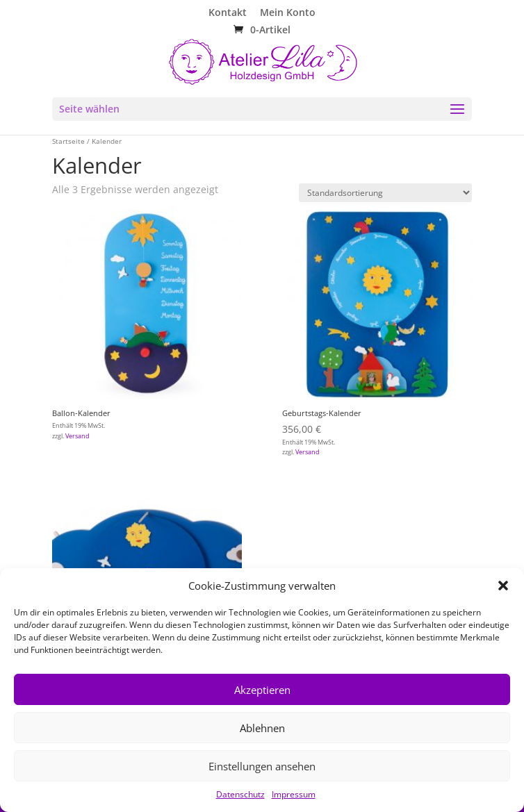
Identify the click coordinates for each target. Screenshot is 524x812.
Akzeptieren (262, 690)
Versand (77, 436)
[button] (503, 586)
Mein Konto (288, 13)
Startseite (68, 141)
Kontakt (228, 13)
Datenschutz (240, 794)
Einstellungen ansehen (262, 766)
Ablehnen (262, 728)
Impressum (294, 794)
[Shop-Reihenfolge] (385, 193)
